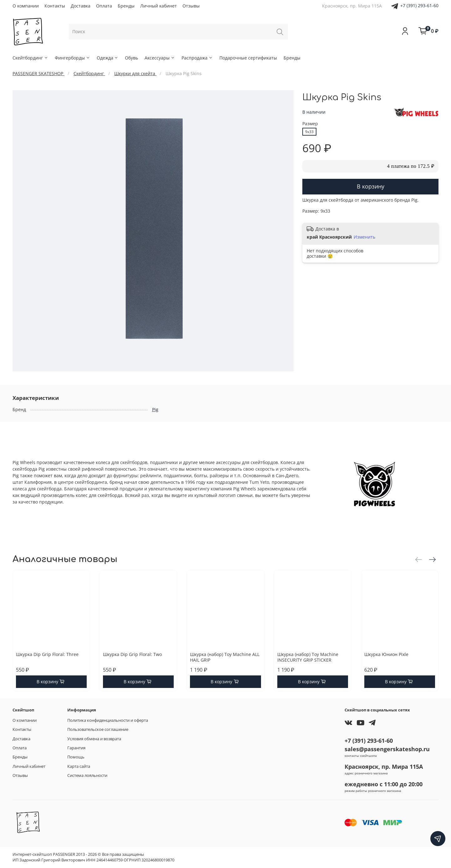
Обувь (131, 58)
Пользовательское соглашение (98, 729)
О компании (26, 6)
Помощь (76, 757)
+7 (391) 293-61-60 (419, 5)
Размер (310, 124)
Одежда (108, 58)
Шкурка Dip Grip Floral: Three (47, 655)
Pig (155, 409)
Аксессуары (160, 58)
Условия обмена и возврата (94, 739)
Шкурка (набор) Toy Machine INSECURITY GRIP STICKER (308, 657)
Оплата (104, 6)
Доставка (81, 6)
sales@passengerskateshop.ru (387, 749)
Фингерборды (72, 58)
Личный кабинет (159, 6)
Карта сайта (79, 766)
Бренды (126, 6)
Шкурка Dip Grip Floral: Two (132, 655)
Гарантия (76, 748)
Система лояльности (87, 775)
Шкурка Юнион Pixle (386, 655)
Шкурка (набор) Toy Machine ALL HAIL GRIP (225, 657)
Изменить (364, 237)
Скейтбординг (30, 58)
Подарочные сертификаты (248, 58)
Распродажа (197, 58)
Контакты (55, 6)
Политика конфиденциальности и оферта (108, 720)
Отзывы (191, 6)
